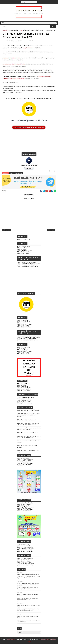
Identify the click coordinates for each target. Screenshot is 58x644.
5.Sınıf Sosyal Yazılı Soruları (24, 462)
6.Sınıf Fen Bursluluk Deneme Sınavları (27, 339)
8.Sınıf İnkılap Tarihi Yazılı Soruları (26, 564)
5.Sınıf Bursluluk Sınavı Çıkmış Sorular (27, 263)
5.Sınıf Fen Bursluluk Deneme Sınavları (27, 265)
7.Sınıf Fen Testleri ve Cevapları (26, 420)
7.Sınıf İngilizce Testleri (23, 353)
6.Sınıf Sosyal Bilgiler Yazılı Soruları (26, 507)
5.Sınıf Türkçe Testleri (23, 248)
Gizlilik (29, 642)
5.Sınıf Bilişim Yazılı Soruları (24, 466)
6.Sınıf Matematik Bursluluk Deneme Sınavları (29, 338)
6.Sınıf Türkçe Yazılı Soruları (24, 504)
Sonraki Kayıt (6, 230)
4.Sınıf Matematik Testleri (24, 239)
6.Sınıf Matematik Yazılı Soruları (25, 503)
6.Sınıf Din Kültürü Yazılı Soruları (25, 510)
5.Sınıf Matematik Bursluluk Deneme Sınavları (29, 264)
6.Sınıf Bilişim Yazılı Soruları (24, 511)
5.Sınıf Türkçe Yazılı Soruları (24, 461)
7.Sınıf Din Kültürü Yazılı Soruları (25, 551)
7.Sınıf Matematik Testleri (24, 347)
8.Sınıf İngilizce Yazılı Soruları (24, 563)
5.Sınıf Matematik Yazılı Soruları (25, 460)
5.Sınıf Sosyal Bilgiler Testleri (24, 251)
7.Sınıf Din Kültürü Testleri (24, 354)
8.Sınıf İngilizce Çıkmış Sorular (25, 403)
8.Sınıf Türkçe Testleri (23, 387)
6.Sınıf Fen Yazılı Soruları (23, 506)
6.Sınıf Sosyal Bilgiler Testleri (24, 324)
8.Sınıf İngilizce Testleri (23, 389)
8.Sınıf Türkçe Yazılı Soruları (24, 561)
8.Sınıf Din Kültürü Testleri (24, 391)
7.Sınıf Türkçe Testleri (23, 350)
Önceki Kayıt (51, 230)
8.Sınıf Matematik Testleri (24, 384)
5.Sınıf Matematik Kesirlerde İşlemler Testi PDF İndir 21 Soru (29, 127)
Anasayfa (5, 30)
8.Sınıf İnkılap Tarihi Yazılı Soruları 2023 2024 (28, 574)
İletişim (54, 639)
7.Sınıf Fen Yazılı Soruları (23, 545)
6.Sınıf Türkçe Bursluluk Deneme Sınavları (28, 340)
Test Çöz (43, 639)
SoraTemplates (11, 639)
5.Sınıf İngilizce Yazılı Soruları (24, 465)
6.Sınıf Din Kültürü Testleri (24, 327)
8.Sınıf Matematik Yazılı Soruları (25, 559)
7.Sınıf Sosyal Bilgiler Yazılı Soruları (26, 549)
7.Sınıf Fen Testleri (22, 349)
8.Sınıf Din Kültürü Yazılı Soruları (25, 565)
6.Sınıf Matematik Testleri (24, 322)
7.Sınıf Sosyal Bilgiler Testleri (24, 351)
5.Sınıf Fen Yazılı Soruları (23, 458)
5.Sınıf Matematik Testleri (15, 30)
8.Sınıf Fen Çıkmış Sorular (24, 399)
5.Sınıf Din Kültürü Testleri (24, 252)
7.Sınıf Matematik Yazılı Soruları (25, 547)
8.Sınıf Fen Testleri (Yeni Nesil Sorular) (29, 411)
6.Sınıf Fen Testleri (22, 323)
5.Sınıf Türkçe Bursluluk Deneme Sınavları (28, 266)
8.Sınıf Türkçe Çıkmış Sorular (24, 400)
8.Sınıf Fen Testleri (22, 385)
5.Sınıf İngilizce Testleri (23, 253)
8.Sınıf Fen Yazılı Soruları (23, 560)
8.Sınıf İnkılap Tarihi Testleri (24, 388)
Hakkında (48, 639)
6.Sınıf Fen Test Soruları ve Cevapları (28, 433)
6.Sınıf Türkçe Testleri (23, 320)
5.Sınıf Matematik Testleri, (28, 41)
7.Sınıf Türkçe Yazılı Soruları (24, 546)
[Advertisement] (29, 142)
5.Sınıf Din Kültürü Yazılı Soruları (25, 463)
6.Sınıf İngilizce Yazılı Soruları (24, 508)
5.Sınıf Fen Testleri (22, 249)
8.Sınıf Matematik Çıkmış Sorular (25, 398)
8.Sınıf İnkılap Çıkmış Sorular (24, 402)
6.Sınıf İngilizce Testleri (23, 326)
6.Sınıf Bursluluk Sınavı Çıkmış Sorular (27, 336)
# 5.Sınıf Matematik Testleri (16, 173)
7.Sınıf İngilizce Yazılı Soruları (24, 550)
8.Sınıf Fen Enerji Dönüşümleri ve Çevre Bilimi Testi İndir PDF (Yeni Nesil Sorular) (29, 415)
